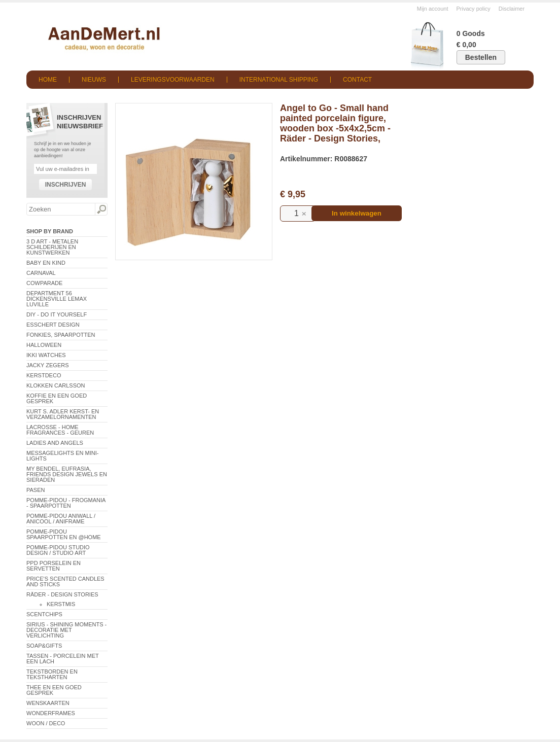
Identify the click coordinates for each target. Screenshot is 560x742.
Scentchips (44, 614)
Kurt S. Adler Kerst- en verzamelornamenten (63, 414)
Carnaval (41, 273)
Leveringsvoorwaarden (173, 80)
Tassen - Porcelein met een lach (63, 659)
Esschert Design (53, 325)
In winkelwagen (357, 213)
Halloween (44, 345)
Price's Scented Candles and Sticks (65, 581)
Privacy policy (474, 9)
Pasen (36, 490)
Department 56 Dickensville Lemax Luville (57, 299)
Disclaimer (512, 9)
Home (48, 80)
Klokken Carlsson (56, 385)
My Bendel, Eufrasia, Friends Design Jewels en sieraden (67, 474)
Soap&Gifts (44, 646)
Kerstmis (61, 604)
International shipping (279, 80)
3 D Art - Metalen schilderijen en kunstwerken (52, 247)
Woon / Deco (46, 723)
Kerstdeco (44, 375)
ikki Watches (46, 355)
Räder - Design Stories (62, 594)
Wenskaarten (48, 703)
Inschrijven (66, 185)
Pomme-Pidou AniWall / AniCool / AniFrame (61, 519)
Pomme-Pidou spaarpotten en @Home (64, 534)
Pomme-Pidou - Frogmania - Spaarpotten (66, 503)
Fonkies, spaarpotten (61, 335)
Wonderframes (51, 713)
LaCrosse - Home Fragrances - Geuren (60, 430)
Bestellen (481, 57)
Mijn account (433, 9)
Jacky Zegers (48, 365)
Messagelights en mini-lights (62, 456)
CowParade (44, 283)
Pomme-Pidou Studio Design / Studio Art (58, 550)
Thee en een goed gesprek (54, 690)
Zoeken (101, 209)
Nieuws (94, 80)
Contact (357, 80)
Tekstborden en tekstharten (52, 674)
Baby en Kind (46, 263)
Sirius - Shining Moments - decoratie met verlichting (66, 630)
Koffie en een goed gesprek (57, 398)
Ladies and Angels (55, 443)
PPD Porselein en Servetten (54, 566)
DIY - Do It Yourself (57, 314)
